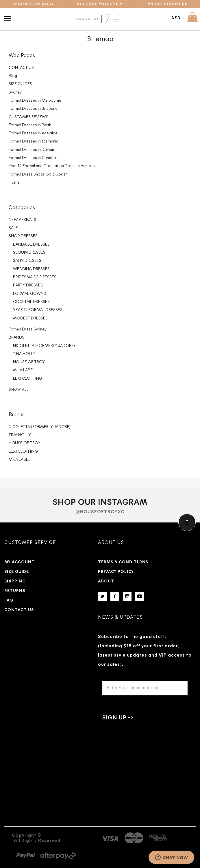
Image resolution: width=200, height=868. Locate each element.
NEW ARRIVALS (22, 220)
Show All (19, 390)
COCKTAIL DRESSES (31, 302)
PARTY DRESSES (28, 285)
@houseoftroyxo (100, 512)
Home (14, 183)
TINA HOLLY (24, 354)
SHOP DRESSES (23, 236)
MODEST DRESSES (30, 318)
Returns (15, 591)
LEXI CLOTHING (28, 379)
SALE (13, 228)
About (106, 581)
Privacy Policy (116, 572)
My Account (20, 562)
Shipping (15, 581)
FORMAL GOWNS (29, 294)
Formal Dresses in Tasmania (34, 141)
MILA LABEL (24, 370)
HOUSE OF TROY (29, 362)
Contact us (19, 610)
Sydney (15, 93)
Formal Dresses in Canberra (34, 158)
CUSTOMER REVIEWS (28, 117)
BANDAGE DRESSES (31, 245)
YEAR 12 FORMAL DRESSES (38, 310)
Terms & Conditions (123, 562)
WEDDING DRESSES (31, 269)
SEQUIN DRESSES (29, 253)
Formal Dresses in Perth (30, 125)
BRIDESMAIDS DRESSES (35, 277)
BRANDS (16, 338)
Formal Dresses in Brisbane (33, 109)
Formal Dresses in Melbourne (35, 101)
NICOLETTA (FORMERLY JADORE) (44, 346)
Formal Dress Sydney (28, 329)
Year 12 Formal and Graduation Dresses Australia (53, 166)
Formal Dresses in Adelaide (33, 133)
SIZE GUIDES (20, 84)
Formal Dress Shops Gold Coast (38, 174)
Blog (13, 76)
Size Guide (17, 572)
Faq (9, 601)
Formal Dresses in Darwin (31, 150)
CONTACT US (21, 68)
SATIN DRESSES (27, 261)
